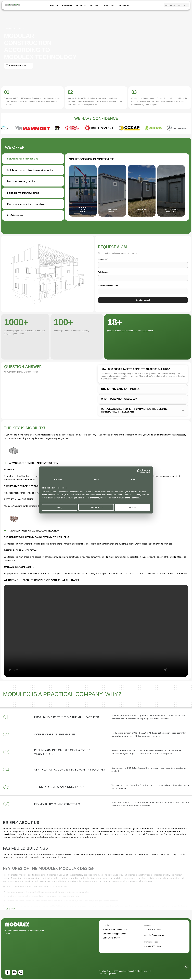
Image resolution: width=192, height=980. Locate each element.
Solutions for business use (92, 159)
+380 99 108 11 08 (172, 5)
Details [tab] (96, 479)
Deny (60, 507)
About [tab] (134, 479)
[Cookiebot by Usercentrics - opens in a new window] (139, 471)
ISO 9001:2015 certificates (17, 29)
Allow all (132, 507)
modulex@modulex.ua (154, 935)
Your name (103, 259)
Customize (96, 507)
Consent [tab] (58, 479)
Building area (104, 272)
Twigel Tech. (111, 974)
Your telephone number (108, 285)
